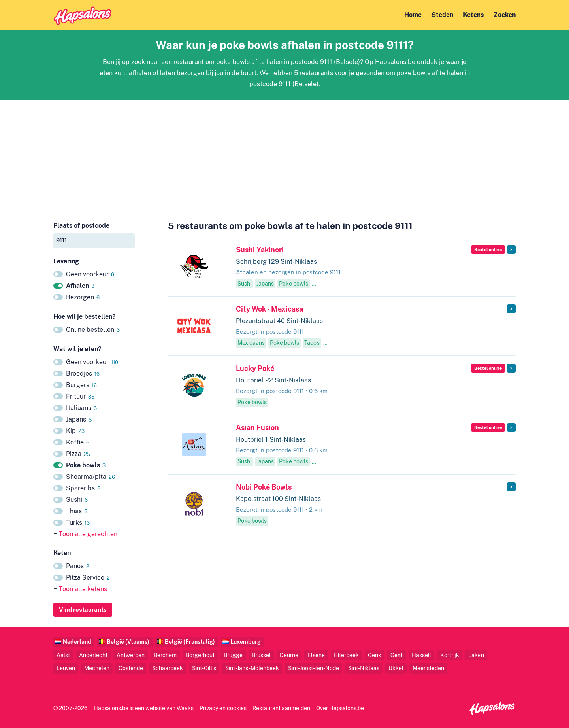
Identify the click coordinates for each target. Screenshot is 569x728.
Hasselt (421, 655)
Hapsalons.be (111, 708)
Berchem (165, 655)
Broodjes (83, 373)
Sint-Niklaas (364, 668)
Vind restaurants (83, 610)
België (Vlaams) (128, 642)
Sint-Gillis (204, 668)
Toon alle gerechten (88, 534)
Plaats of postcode (81, 226)
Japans (79, 419)
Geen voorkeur (90, 274)
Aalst (63, 655)
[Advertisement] (284, 155)
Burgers (81, 385)
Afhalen (80, 286)
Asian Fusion (257, 428)
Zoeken (505, 15)
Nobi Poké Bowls (264, 487)
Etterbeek (346, 655)
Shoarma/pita (90, 477)
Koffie (78, 442)
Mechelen (97, 668)
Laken (476, 655)
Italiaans (82, 408)
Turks (78, 523)
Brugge (233, 655)
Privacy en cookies (223, 708)
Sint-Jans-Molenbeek (252, 668)
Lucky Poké (255, 368)
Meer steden (428, 668)
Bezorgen (83, 297)
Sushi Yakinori (260, 250)
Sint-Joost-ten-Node (314, 668)
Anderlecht (93, 655)
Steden (442, 15)
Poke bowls (86, 465)
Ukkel (396, 668)
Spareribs (83, 488)
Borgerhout (200, 655)
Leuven (66, 668)
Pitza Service (88, 578)
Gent (397, 655)
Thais (77, 511)
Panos (78, 566)
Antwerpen (131, 655)
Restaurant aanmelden (281, 708)
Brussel (261, 655)
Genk (375, 655)
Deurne (289, 655)
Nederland (77, 642)
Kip (75, 431)
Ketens (473, 15)
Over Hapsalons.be (340, 708)
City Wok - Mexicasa (269, 309)
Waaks (185, 708)
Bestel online (488, 250)
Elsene (316, 655)
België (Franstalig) (190, 642)
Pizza (78, 454)
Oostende (131, 668)
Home (413, 15)
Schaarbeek (168, 668)
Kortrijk (450, 655)
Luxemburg (246, 642)
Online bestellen (93, 330)
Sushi (77, 500)
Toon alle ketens (83, 589)
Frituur (80, 396)
